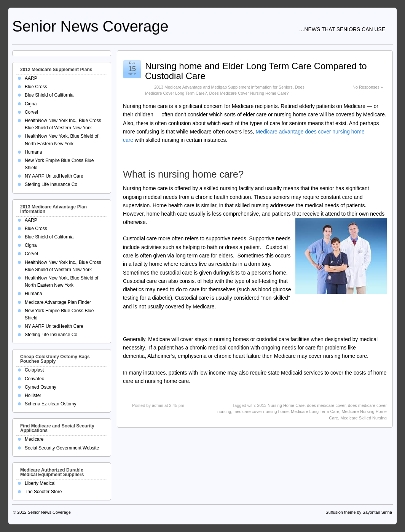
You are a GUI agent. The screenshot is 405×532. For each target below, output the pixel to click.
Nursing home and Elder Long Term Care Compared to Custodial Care (256, 71)
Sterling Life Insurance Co (51, 184)
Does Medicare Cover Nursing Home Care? (249, 93)
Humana (33, 152)
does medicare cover (326, 405)
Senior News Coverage (90, 26)
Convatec (34, 379)
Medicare (34, 439)
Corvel (31, 112)
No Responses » (368, 87)
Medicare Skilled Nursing (364, 418)
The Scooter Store (43, 492)
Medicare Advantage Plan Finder (58, 302)
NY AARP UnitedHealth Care (54, 176)
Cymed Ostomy (41, 387)
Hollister (33, 395)
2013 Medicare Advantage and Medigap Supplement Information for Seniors (223, 87)
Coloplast (34, 370)
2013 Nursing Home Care (281, 405)
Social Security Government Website (62, 448)
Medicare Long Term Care (315, 411)
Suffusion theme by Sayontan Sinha (359, 512)
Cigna (31, 104)
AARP (31, 78)
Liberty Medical (40, 483)
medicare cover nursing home (261, 411)
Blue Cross (36, 87)
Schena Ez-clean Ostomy (50, 404)
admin (158, 405)
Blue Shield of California (49, 95)
